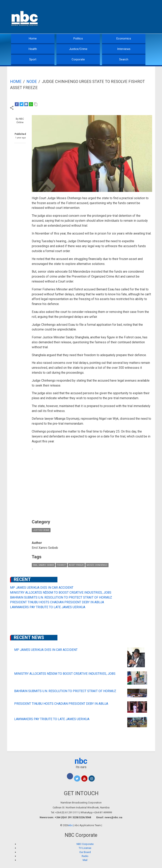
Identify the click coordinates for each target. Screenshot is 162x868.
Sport (33, 59)
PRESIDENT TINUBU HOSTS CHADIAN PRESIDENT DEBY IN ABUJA (57, 602)
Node (32, 82)
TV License (85, 848)
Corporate (78, 59)
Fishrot (61, 565)
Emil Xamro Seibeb (43, 565)
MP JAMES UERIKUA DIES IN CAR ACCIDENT (42, 588)
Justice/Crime (78, 49)
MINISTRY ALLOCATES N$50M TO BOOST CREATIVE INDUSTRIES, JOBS (61, 593)
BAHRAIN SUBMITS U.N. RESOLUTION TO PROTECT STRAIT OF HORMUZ (61, 597)
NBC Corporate (85, 844)
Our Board (85, 852)
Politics (78, 38)
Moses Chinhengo (97, 565)
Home (33, 38)
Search (124, 59)
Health (33, 49)
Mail (85, 860)
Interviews (124, 49)
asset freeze (76, 565)
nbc (81, 761)
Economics (124, 38)
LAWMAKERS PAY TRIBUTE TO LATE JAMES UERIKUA (48, 607)
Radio (85, 856)
